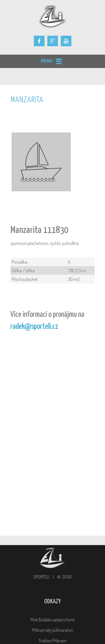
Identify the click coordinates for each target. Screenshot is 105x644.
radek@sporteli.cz (34, 327)
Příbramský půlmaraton (53, 630)
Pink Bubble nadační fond (53, 620)
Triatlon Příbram (53, 641)
